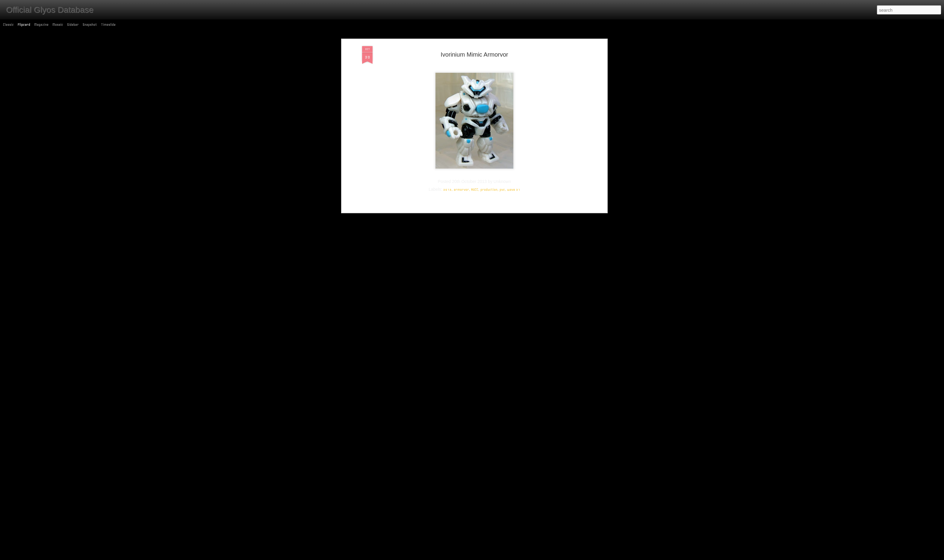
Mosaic (58, 25)
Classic (8, 25)
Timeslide (108, 25)
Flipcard (24, 25)
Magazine (41, 25)
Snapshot (90, 25)
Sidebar (73, 25)
